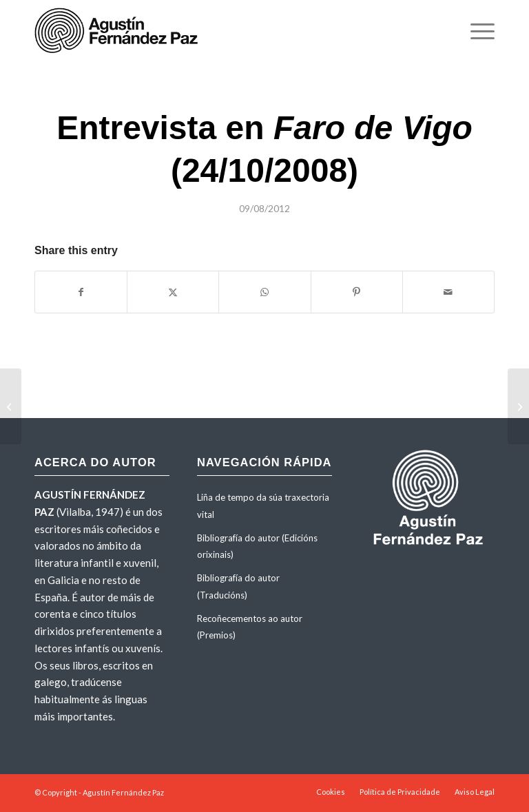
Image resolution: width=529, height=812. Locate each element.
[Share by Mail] (448, 292)
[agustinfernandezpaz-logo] (119, 31)
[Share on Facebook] (81, 292)
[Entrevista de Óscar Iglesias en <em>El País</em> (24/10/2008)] (518, 406)
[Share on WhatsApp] (264, 292)
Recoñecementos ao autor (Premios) (250, 627)
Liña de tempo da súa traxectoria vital (263, 506)
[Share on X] (173, 292)
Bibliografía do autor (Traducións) (238, 586)
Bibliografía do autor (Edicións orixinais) (257, 546)
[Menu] (476, 31)
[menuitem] (476, 31)
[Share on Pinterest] (357, 292)
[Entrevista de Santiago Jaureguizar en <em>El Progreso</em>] (11, 406)
